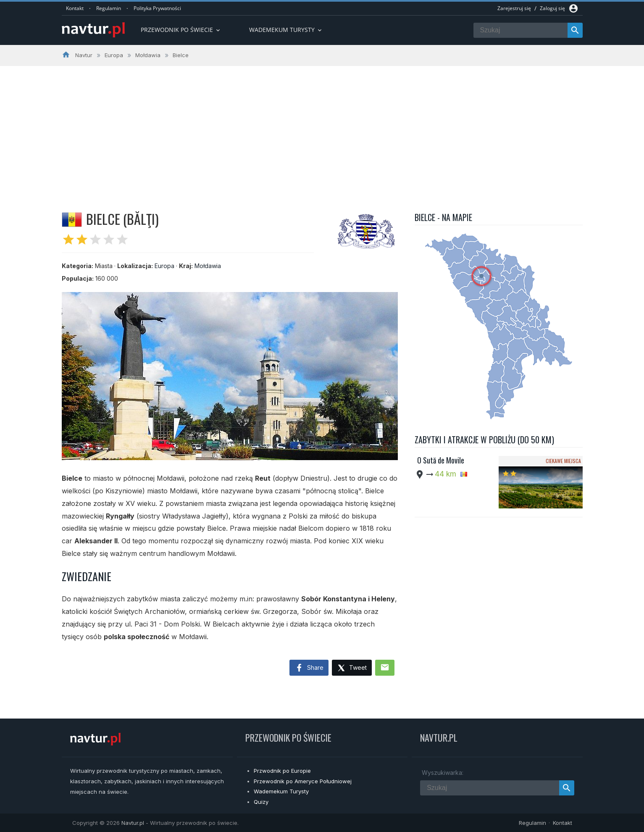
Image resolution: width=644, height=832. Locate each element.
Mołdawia (208, 266)
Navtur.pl (133, 823)
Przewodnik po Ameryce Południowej (303, 781)
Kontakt (75, 8)
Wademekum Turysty (281, 791)
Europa (164, 266)
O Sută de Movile (441, 460)
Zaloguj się (552, 8)
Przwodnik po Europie (282, 771)
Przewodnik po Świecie (181, 30)
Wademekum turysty (286, 30)
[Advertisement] (322, 129)
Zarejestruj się (514, 8)
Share (309, 668)
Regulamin (109, 8)
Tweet (352, 668)
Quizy (261, 802)
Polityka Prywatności (157, 8)
